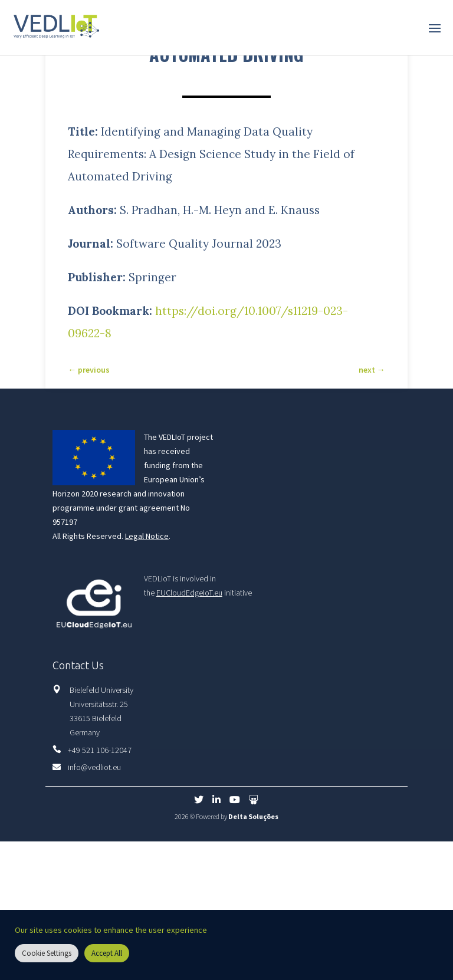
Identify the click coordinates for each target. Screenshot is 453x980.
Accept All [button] (107, 953)
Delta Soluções (253, 816)
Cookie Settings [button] (47, 953)
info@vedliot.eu (94, 767)
